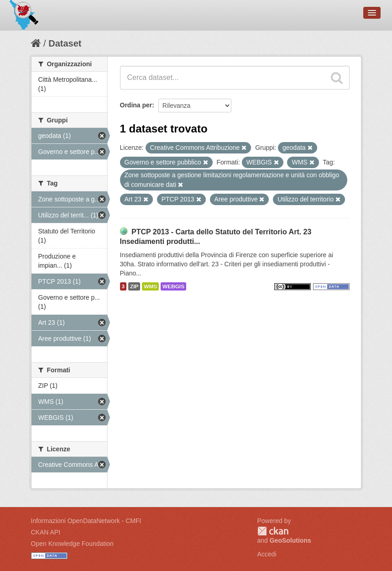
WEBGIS (173, 286)
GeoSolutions (290, 540)
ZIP (134, 286)
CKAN (273, 531)
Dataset (65, 43)
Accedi (267, 554)
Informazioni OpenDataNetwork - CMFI (86, 521)
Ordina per (136, 105)
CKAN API (46, 532)
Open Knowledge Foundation (72, 544)
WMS (150, 286)
